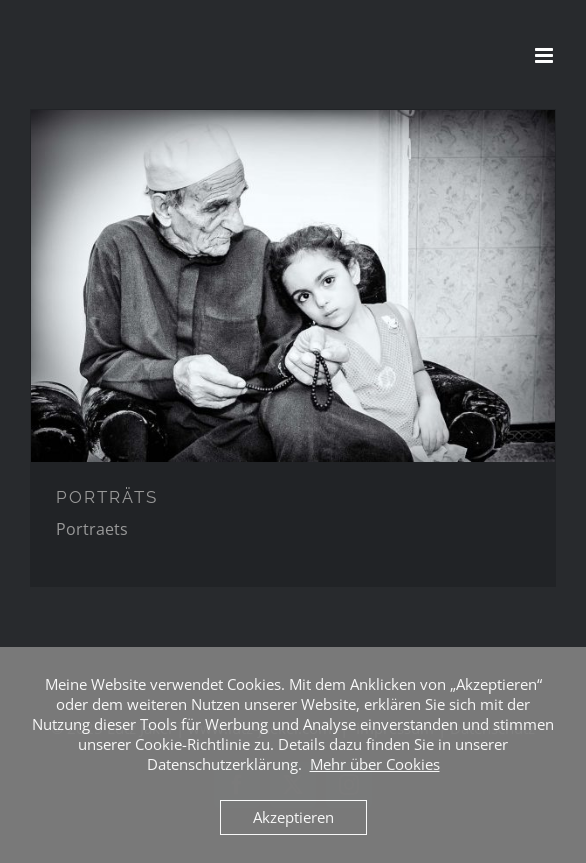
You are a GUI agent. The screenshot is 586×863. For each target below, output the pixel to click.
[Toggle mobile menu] (545, 55)
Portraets (92, 529)
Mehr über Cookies (375, 764)
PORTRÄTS (107, 497)
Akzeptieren (293, 817)
